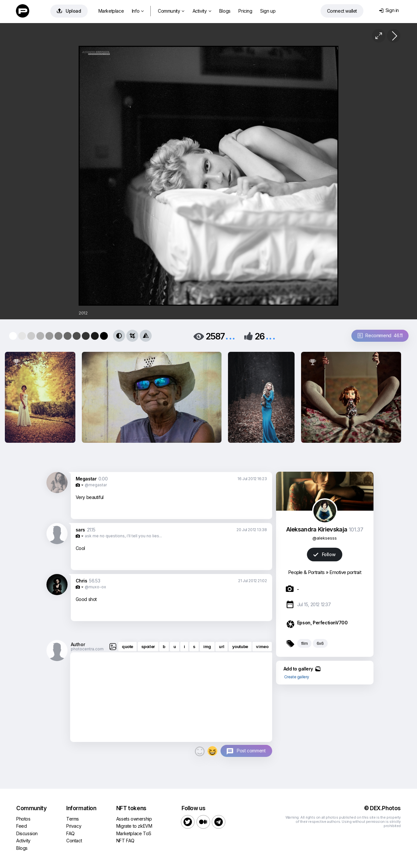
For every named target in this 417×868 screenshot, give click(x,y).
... (230, 336)
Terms (73, 819)
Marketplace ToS (134, 833)
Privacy (74, 826)
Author (78, 644)
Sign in (389, 10)
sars (80, 530)
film (304, 643)
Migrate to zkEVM (134, 826)
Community (171, 11)
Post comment (251, 751)
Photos (23, 819)
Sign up (268, 11)
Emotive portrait (345, 572)
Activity (202, 11)
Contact (74, 841)
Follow (324, 554)
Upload (69, 11)
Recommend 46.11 (380, 335)
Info (138, 11)
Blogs (225, 11)
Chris (82, 581)
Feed (21, 826)
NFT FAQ (125, 841)
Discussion (27, 833)
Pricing (245, 11)
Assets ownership (134, 819)
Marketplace (111, 11)
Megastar (86, 479)
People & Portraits (306, 572)
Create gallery (297, 677)
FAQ (70, 833)
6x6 (320, 643)
